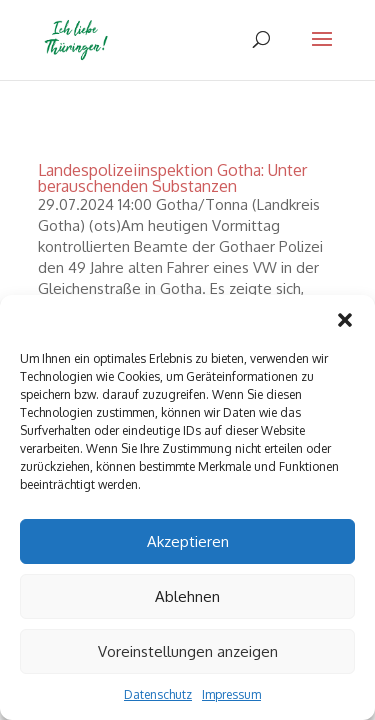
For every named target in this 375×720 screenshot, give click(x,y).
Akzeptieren (188, 541)
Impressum (231, 694)
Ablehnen (187, 596)
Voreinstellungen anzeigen (188, 651)
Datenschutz (158, 694)
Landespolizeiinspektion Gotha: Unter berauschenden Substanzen (172, 178)
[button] (345, 320)
